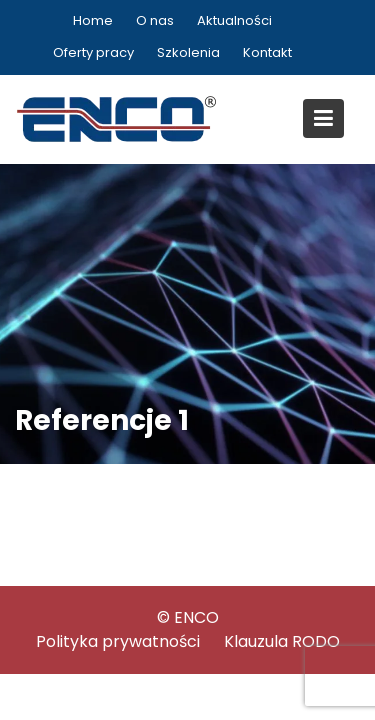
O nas (155, 20)
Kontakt (267, 52)
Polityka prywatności (118, 641)
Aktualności (234, 20)
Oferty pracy (93, 52)
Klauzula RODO (282, 641)
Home (93, 20)
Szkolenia (188, 52)
